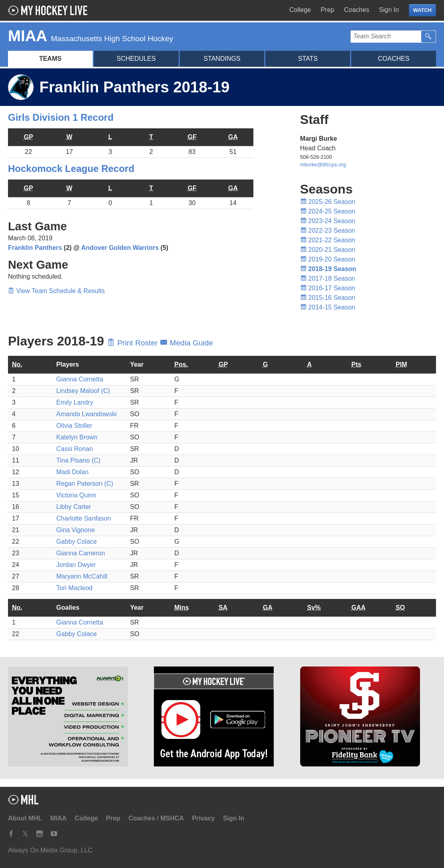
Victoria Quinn (76, 495)
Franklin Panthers (35, 248)
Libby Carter (74, 507)
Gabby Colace (77, 542)
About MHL (25, 818)
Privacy (204, 818)
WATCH (422, 10)
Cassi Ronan (75, 449)
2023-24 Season (328, 221)
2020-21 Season (328, 250)
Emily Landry (75, 402)
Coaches (357, 10)
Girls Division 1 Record (61, 117)
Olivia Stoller (74, 426)
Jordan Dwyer (76, 565)
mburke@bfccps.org (323, 165)
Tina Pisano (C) (79, 460)
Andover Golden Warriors (120, 248)
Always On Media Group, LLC (50, 850)
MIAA (59, 818)
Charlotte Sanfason (84, 518)
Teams (50, 59)
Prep (327, 10)
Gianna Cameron (81, 553)
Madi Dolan (73, 472)
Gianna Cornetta (80, 379)
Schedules (136, 59)
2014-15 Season (328, 307)
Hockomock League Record (71, 169)
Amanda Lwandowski (87, 414)
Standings (222, 59)
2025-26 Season (328, 202)
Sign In (389, 10)
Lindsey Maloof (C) (83, 391)
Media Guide (186, 343)
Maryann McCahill (82, 576)
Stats (308, 59)
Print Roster (134, 343)
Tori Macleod (75, 588)
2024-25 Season (328, 211)
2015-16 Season (328, 298)
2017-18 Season (328, 278)
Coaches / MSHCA (156, 818)
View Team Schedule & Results (56, 291)
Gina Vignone (76, 530)
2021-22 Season (328, 240)
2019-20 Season (328, 259)
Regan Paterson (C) (85, 484)
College (300, 10)
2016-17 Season (328, 288)
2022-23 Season (328, 230)
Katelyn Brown (77, 437)
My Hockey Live (50, 10)
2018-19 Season (328, 269)
